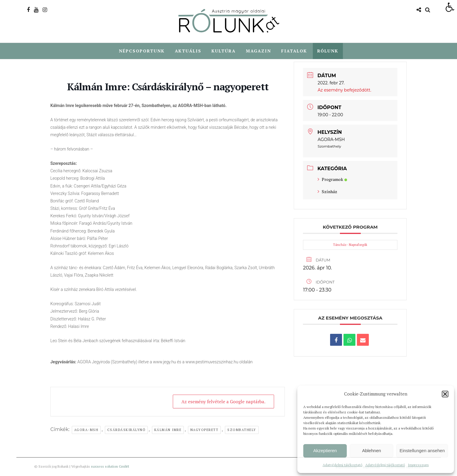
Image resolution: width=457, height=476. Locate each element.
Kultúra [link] (224, 51)
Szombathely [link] (242, 430)
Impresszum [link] (418, 465)
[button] (445, 394)
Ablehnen (371, 451)
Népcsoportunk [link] (142, 51)
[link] (450, 7)
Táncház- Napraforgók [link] (350, 245)
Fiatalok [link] (294, 51)
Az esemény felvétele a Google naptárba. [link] (223, 402)
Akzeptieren (325, 451)
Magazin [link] (258, 51)
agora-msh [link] (86, 430)
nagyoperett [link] (205, 430)
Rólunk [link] (328, 51)
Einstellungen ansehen (422, 451)
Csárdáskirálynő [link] (126, 430)
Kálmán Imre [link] (168, 430)
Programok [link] (332, 180)
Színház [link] (327, 192)
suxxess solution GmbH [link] (110, 467)
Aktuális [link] (188, 51)
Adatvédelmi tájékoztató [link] (342, 465)
